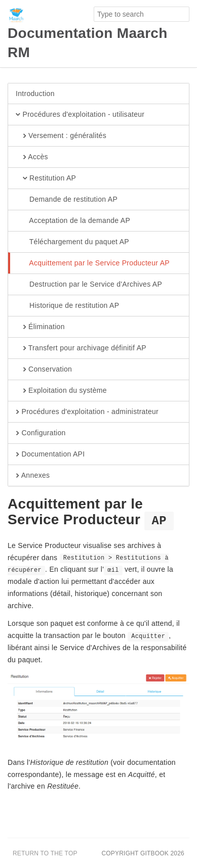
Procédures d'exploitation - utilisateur (80, 115)
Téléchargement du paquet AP (72, 242)
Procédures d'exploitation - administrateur (87, 412)
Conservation (44, 370)
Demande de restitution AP (67, 200)
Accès (32, 157)
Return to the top (45, 853)
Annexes (33, 476)
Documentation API (50, 454)
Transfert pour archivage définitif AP (81, 348)
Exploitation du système (61, 391)
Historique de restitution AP (67, 306)
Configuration (41, 433)
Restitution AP (46, 178)
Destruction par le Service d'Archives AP (89, 285)
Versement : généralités (61, 136)
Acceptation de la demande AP (73, 221)
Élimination (40, 327)
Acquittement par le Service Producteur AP (93, 263)
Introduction (35, 94)
